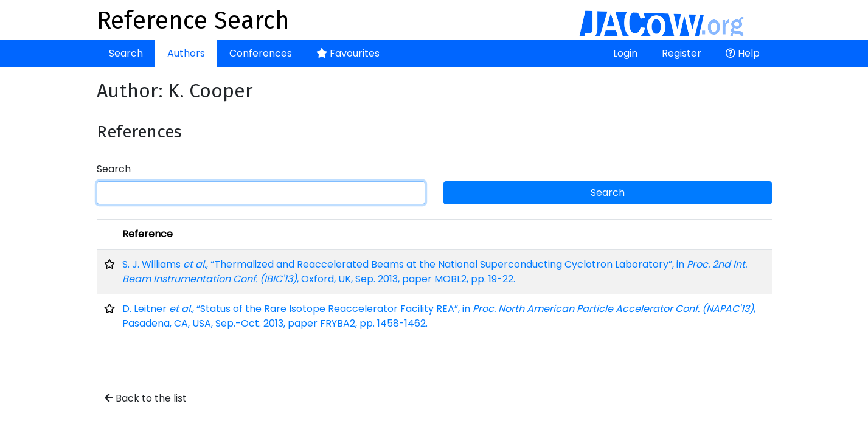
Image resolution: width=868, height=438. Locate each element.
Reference (148, 234)
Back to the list (146, 398)
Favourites (348, 53)
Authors (186, 53)
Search (126, 53)
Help (743, 53)
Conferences (261, 53)
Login (625, 53)
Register (682, 53)
